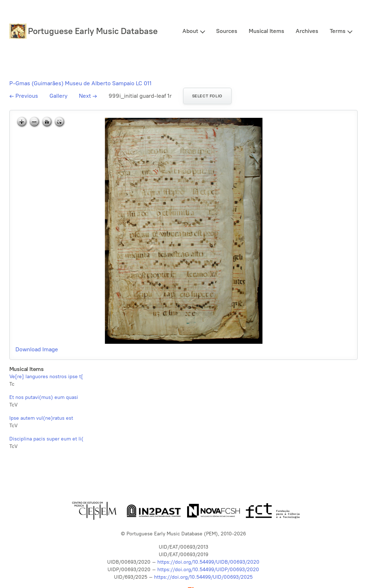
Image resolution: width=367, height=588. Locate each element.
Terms (338, 31)
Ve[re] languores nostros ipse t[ (46, 377)
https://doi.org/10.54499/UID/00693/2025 (203, 577)
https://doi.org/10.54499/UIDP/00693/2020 (208, 570)
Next (88, 96)
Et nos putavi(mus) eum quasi (44, 397)
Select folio (207, 96)
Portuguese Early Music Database (93, 31)
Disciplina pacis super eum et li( (46, 439)
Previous (24, 96)
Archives (307, 31)
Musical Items (266, 31)
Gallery (58, 96)
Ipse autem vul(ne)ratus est (41, 418)
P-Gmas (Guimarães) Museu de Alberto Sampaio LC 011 (80, 83)
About (190, 31)
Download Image (37, 349)
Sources (227, 31)
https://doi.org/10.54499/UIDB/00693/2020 (208, 562)
